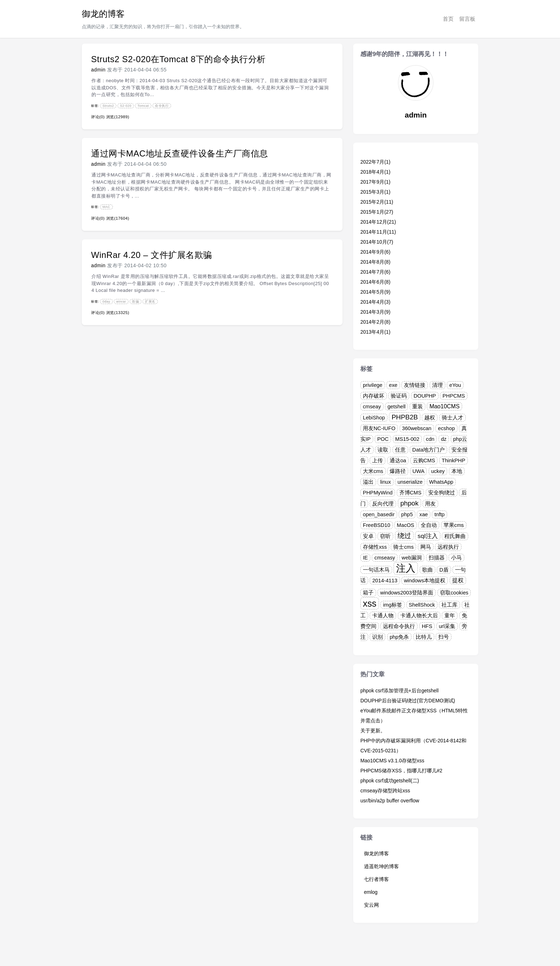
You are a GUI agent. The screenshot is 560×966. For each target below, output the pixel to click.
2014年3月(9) (375, 312)
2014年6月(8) (375, 282)
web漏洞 (412, 558)
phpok (409, 503)
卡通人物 (383, 616)
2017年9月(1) (375, 182)
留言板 (467, 19)
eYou (455, 385)
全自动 (429, 525)
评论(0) (98, 117)
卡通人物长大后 (419, 616)
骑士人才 (452, 418)
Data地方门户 (428, 450)
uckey (438, 471)
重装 (417, 407)
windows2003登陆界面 (407, 593)
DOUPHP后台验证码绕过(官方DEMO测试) (408, 701)
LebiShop (374, 418)
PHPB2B (405, 417)
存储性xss (375, 547)
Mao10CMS (444, 406)
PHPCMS (454, 396)
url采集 (447, 626)
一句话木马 (376, 570)
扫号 (444, 637)
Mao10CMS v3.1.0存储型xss (392, 761)
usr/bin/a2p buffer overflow (390, 801)
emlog (371, 892)
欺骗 (136, 302)
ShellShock (422, 605)
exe (393, 385)
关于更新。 (373, 731)
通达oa (398, 460)
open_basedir (379, 514)
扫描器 (437, 558)
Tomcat (143, 106)
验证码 (399, 396)
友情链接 (415, 385)
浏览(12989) (118, 117)
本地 (457, 471)
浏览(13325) (118, 313)
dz (444, 439)
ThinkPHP (454, 460)
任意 (400, 450)
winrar (121, 302)
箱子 (368, 593)
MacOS (406, 525)
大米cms (373, 471)
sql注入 (427, 536)
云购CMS (424, 460)
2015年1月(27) (377, 212)
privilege (373, 385)
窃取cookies (454, 593)
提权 (458, 580)
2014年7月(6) (375, 272)
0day (106, 302)
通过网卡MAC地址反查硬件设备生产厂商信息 (180, 153)
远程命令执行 (399, 626)
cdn (430, 439)
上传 (377, 460)
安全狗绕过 (442, 493)
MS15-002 (407, 439)
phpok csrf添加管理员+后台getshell (399, 691)
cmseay (372, 407)
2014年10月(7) (377, 242)
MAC (106, 207)
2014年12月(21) (378, 222)
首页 (448, 19)
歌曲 (427, 570)
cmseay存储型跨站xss (385, 791)
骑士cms (403, 547)
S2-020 (126, 106)
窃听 (385, 536)
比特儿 (424, 637)
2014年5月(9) (375, 292)
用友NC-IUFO (379, 428)
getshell (397, 407)
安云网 (371, 905)
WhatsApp (441, 482)
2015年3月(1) (375, 192)
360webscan (417, 428)
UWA (419, 471)
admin (98, 70)
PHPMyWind (378, 493)
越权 (430, 418)
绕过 (404, 536)
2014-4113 (385, 581)
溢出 (368, 482)
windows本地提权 (425, 581)
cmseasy (385, 558)
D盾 (444, 570)
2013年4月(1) (375, 332)
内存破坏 (374, 396)
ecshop (446, 428)
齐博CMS (411, 493)
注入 (406, 568)
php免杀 (399, 637)
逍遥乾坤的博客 (381, 866)
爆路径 (398, 471)
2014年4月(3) (375, 302)
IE (365, 558)
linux (385, 482)
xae (424, 514)
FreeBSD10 (377, 525)
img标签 (392, 605)
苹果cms (454, 525)
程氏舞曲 (455, 536)
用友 (430, 504)
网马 (426, 547)
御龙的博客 (103, 14)
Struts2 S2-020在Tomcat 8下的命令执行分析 (178, 59)
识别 (377, 637)
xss (370, 603)
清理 (437, 385)
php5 (407, 514)
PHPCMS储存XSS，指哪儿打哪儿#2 (401, 771)
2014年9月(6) (375, 252)
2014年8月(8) (375, 262)
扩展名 (150, 302)
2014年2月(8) (375, 322)
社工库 (449, 605)
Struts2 (108, 106)
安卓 (368, 536)
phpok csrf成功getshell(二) (390, 781)
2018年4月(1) (375, 172)
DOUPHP (425, 396)
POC (383, 439)
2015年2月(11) (377, 202)
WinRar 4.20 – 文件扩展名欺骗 (152, 255)
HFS (427, 626)
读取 (383, 450)
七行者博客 (376, 879)
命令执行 (162, 106)
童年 (450, 616)
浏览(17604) (118, 218)
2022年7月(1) (375, 162)
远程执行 (448, 547)
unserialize (410, 482)
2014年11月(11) (378, 232)
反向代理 (383, 504)
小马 (456, 558)
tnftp (439, 514)
